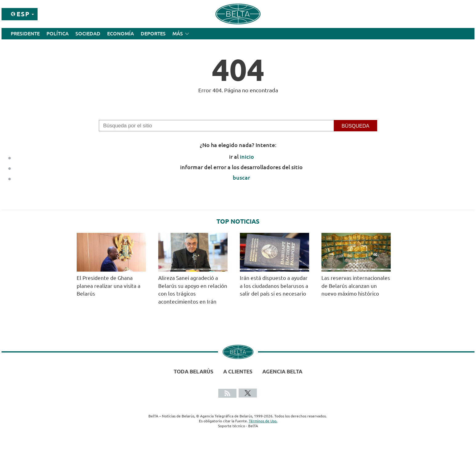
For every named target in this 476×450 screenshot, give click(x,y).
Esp (23, 14)
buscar (241, 177)
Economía (121, 34)
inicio (247, 157)
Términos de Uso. (263, 421)
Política (58, 34)
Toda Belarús (194, 371)
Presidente (25, 34)
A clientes (238, 371)
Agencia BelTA (282, 371)
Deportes (153, 34)
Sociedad (88, 34)
